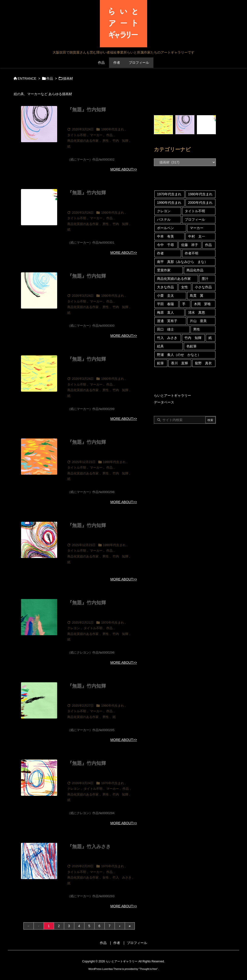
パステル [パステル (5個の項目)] (164, 219)
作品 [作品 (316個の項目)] (208, 245)
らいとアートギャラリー (172, 395)
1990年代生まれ (112, 129)
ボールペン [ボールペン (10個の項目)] (165, 228)
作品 (50, 78)
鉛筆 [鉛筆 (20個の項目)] (160, 363)
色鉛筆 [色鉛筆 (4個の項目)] (192, 346)
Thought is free (148, 969)
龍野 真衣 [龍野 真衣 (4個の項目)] (203, 363)
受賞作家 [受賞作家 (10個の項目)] (164, 270)
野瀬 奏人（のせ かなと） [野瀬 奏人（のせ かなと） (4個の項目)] (179, 355)
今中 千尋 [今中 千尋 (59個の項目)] (165, 245)
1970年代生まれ (112, 623)
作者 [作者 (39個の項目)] (160, 253)
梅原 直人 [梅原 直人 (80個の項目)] (165, 312)
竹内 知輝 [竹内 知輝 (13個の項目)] (193, 338)
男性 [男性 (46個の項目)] (197, 329)
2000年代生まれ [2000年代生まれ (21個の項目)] (200, 203)
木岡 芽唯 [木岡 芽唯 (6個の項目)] (202, 304)
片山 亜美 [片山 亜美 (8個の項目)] (198, 321)
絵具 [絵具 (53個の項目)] (160, 346)
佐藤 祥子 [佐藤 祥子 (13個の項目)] (190, 245)
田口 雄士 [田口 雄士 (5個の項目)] (165, 329)
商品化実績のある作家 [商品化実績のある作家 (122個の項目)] (174, 279)
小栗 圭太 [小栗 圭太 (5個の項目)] (165, 296)
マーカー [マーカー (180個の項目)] (197, 228)
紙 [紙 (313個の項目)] (210, 338)
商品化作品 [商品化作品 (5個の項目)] (195, 270)
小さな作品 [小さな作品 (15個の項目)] (203, 287)
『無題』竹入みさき (89, 846)
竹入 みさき (122, 878)
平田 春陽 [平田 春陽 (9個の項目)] (165, 304)
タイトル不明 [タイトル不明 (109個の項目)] (195, 211)
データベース (164, 402)
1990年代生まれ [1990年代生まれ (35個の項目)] (169, 203)
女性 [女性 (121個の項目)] (185, 287)
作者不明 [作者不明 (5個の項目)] (192, 253)
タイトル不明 (77, 135)
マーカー (96, 135)
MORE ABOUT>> (124, 169)
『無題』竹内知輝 (87, 110)
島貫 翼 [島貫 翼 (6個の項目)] (197, 296)
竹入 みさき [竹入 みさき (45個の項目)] (167, 338)
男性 (106, 141)
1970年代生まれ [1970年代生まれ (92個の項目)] (169, 194)
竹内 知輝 (120, 141)
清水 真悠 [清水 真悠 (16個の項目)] (197, 312)
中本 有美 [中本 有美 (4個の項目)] (165, 236)
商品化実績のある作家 (83, 141)
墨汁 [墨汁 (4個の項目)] (205, 279)
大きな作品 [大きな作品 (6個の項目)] (165, 287)
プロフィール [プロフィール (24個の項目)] (195, 219)
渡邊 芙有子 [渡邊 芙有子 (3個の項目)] (167, 321)
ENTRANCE (27, 78)
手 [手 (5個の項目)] (184, 304)
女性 (106, 878)
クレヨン (74, 628)
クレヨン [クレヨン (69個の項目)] (164, 211)
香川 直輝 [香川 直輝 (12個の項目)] (179, 363)
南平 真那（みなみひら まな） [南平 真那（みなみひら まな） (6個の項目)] (182, 262)
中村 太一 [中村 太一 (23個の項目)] (197, 236)
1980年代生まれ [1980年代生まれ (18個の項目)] (200, 194)
